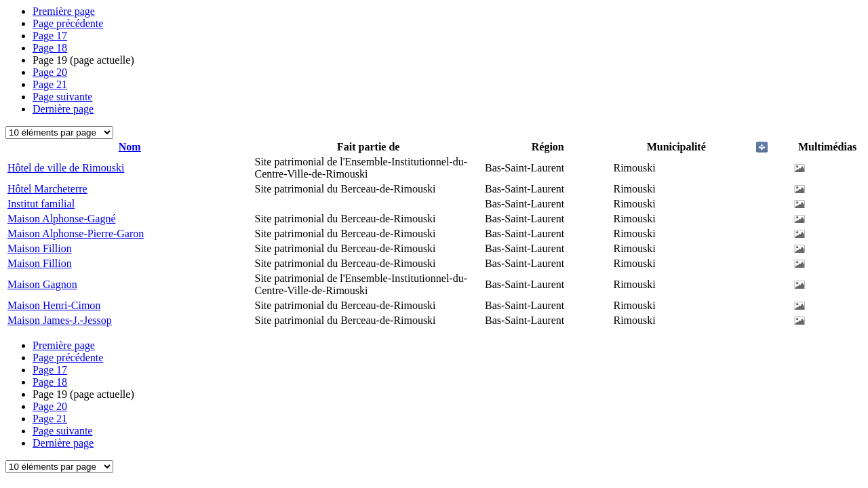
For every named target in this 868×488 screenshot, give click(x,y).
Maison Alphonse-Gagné (62, 219)
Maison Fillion (40, 248)
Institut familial (41, 204)
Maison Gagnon (42, 284)
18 (50, 48)
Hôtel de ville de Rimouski (66, 168)
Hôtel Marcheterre (47, 189)
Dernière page (63, 109)
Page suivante (62, 97)
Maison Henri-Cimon (54, 305)
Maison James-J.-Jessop (60, 320)
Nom (130, 147)
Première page (64, 11)
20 (50, 72)
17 (50, 36)
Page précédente (68, 23)
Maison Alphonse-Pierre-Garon (76, 233)
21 (50, 84)
